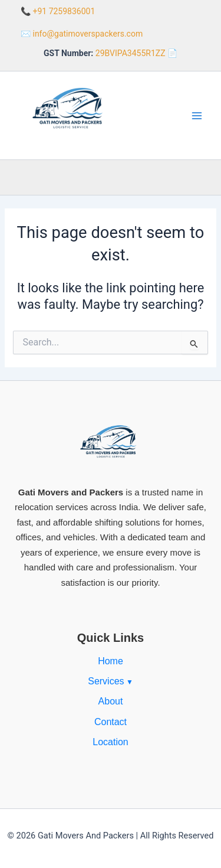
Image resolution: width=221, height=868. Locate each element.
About (111, 701)
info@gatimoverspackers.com (88, 34)
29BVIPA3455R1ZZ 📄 (136, 53)
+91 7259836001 (64, 11)
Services (106, 681)
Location (111, 742)
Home (111, 661)
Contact (111, 722)
